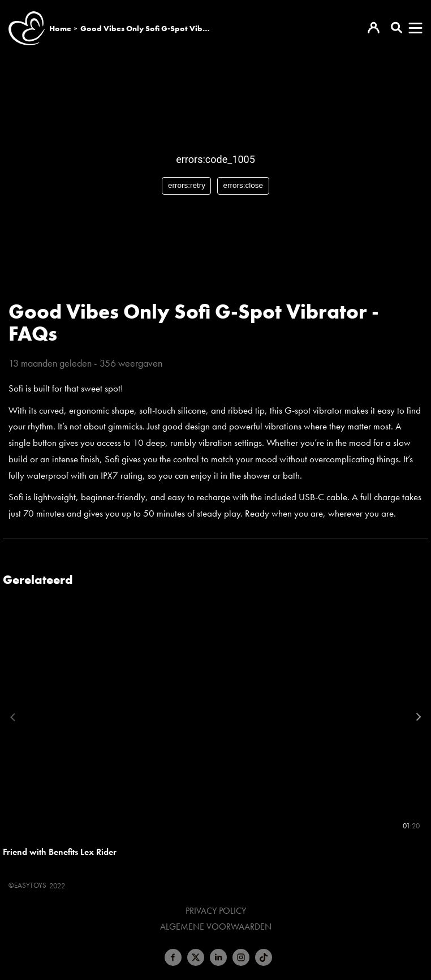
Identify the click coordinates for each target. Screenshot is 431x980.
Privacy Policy (216, 911)
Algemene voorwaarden (216, 927)
